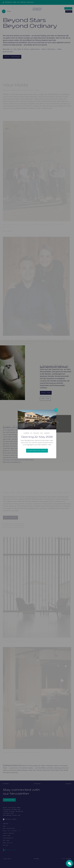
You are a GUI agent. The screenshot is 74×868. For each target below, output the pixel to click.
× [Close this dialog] (56, 410)
